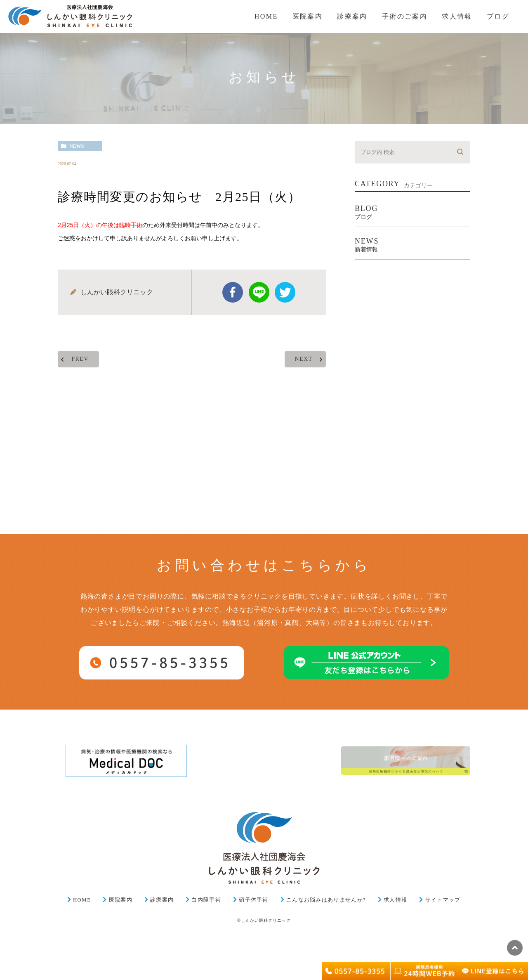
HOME (82, 900)
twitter (285, 292)
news (77, 146)
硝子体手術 (254, 900)
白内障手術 (206, 900)
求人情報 (395, 900)
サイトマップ (443, 900)
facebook (233, 292)
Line (259, 292)
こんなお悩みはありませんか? (326, 900)
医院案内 (121, 900)
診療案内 (162, 900)
